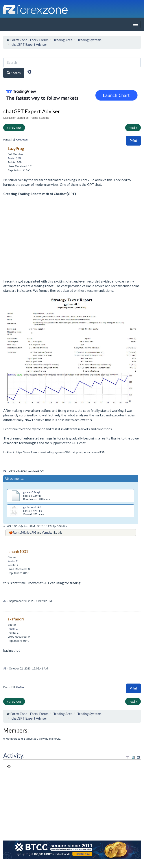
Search (14, 73)
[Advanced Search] (29, 73)
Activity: (14, 755)
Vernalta (47, 532)
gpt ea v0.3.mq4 (32, 492)
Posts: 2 (13, 561)
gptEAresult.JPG (32, 507)
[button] (133, 141)
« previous (14, 128)
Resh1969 (19, 532)
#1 (5, 471)
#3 (5, 668)
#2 (5, 601)
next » (133, 128)
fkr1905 (31, 532)
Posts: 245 (14, 158)
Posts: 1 (13, 629)
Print (133, 140)
